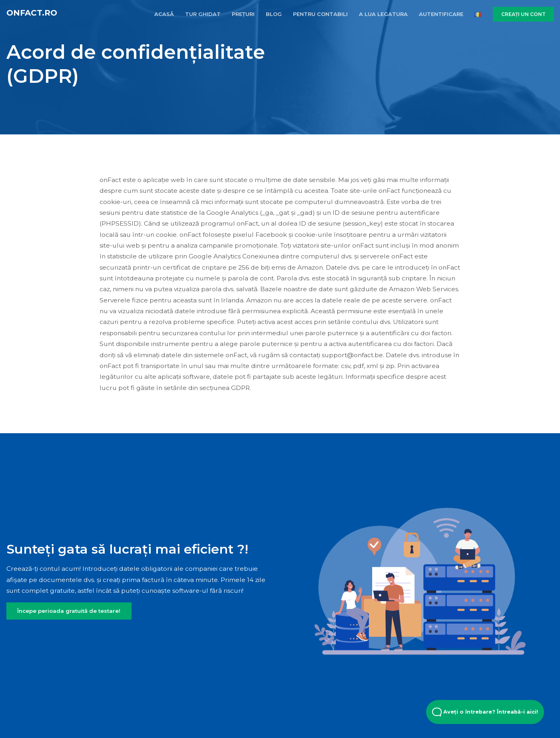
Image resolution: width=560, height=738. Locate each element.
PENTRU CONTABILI (320, 14)
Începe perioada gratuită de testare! (69, 611)
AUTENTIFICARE (441, 14)
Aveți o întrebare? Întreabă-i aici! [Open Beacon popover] (485, 712)
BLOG (274, 14)
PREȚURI (243, 14)
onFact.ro (32, 13)
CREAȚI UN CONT (523, 14)
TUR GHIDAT (203, 14)
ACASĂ (164, 14)
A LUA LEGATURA (383, 14)
